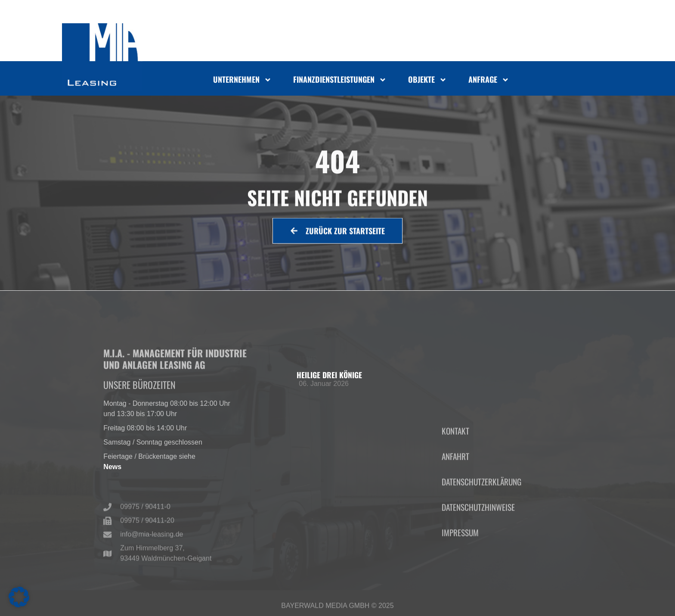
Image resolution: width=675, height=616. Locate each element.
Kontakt (455, 465)
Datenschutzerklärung (481, 516)
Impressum (460, 567)
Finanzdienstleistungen (340, 81)
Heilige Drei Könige (329, 375)
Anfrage (489, 81)
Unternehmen (242, 81)
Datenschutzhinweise (478, 541)
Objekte (427, 81)
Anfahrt (455, 490)
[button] (19, 597)
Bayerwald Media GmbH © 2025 (337, 608)
